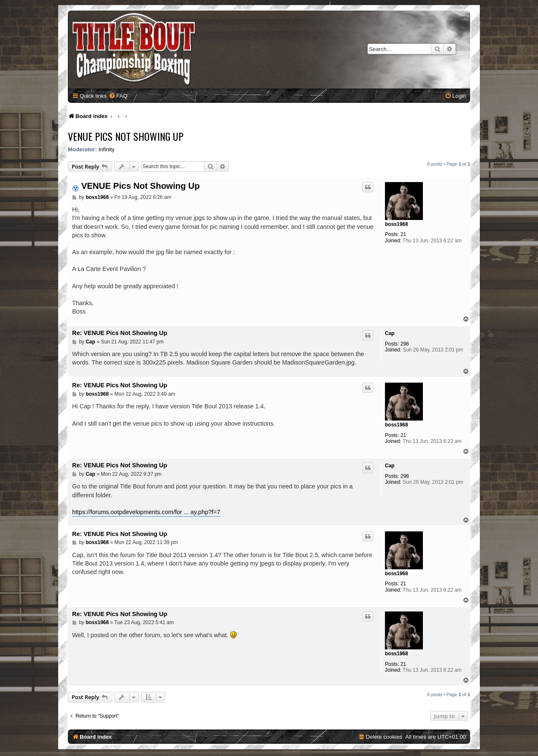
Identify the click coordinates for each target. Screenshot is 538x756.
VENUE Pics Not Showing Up (126, 136)
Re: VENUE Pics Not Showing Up (120, 333)
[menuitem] (118, 96)
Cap (390, 333)
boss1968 (397, 224)
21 (403, 234)
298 (405, 344)
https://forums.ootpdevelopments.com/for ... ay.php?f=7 (146, 512)
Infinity (107, 149)
